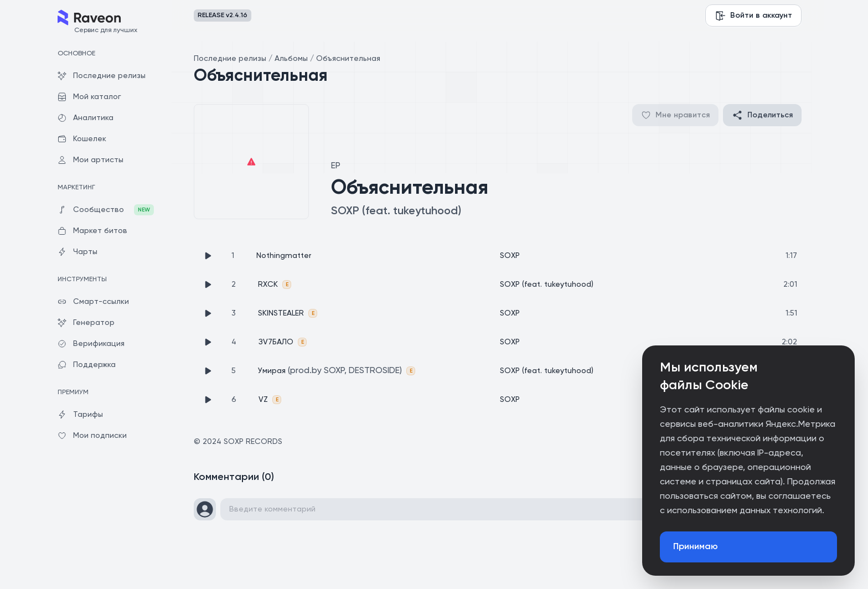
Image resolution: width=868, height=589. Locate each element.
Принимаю (696, 547)
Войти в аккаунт (753, 15)
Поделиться (762, 115)
